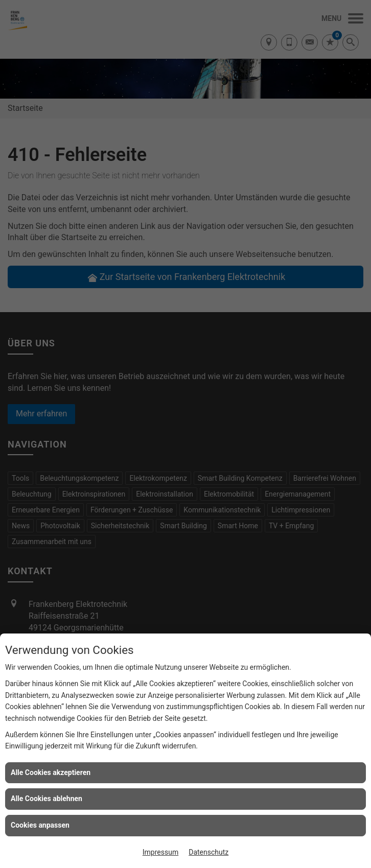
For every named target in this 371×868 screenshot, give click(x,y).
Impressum (160, 852)
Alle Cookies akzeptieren (51, 772)
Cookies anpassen (40, 825)
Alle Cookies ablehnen (47, 799)
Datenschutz (208, 852)
